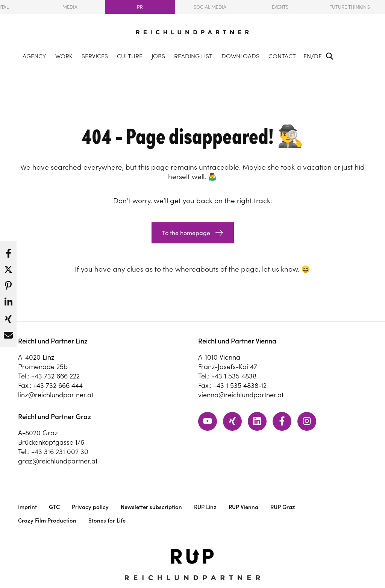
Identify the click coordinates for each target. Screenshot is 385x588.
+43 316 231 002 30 (60, 452)
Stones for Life (107, 520)
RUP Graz (283, 507)
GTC (54, 507)
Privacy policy (90, 507)
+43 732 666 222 (55, 376)
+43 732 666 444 (58, 385)
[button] (8, 251)
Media (70, 7)
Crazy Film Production (47, 520)
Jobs (158, 56)
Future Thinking (350, 7)
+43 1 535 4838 (234, 376)
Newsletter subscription (151, 507)
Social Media (210, 7)
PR (140, 7)
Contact (282, 56)
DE (318, 56)
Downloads (240, 56)
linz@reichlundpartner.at (56, 395)
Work (64, 56)
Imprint (27, 507)
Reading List (193, 56)
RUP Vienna (243, 507)
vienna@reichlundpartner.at (241, 395)
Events (280, 7)
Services (95, 56)
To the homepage (186, 233)
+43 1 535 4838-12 (240, 385)
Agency (34, 56)
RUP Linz (205, 507)
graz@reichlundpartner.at (58, 461)
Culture (130, 56)
